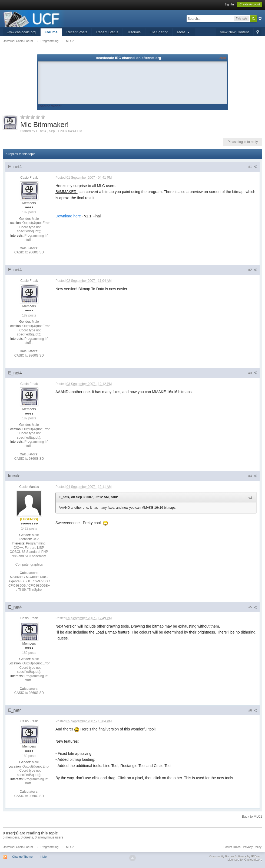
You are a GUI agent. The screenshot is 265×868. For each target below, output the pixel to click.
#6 (253, 710)
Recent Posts (77, 32)
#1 (253, 167)
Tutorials (134, 32)
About (223, 58)
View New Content (234, 32)
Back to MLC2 (252, 817)
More (184, 32)
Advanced (260, 18)
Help (44, 857)
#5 (253, 607)
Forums (51, 32)
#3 (253, 373)
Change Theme (22, 857)
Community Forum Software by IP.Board (236, 856)
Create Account (250, 4)
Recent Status (107, 32)
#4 (253, 476)
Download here (68, 216)
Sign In (229, 4)
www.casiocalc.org (21, 32)
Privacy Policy (252, 847)
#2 (253, 270)
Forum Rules (232, 847)
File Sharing (159, 32)
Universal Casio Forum (18, 847)
